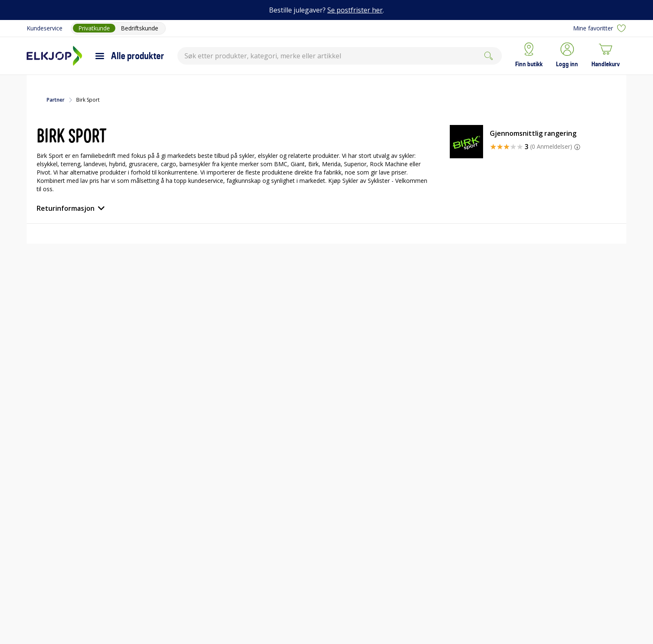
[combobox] (340, 56)
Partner (56, 100)
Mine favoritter (600, 28)
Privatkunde (94, 28)
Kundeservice (45, 28)
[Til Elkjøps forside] (54, 56)
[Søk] (489, 56)
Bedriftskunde (140, 28)
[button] (567, 56)
